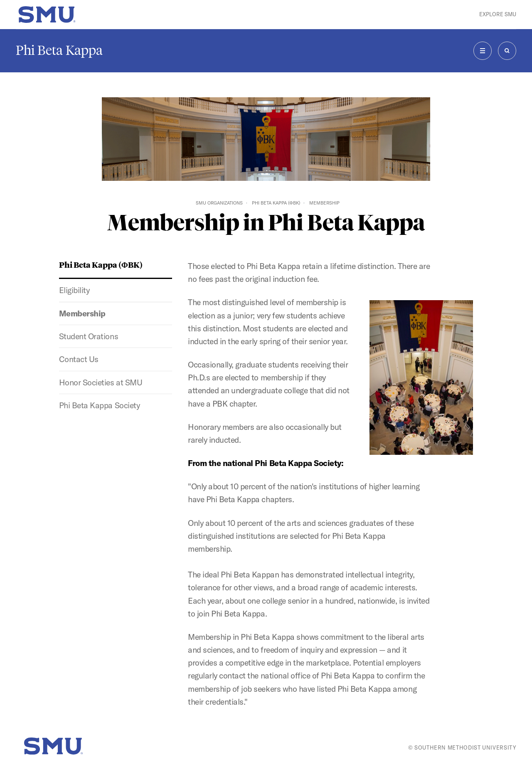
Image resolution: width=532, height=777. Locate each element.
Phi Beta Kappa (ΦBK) (276, 203)
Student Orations (89, 336)
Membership (82, 313)
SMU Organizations (219, 203)
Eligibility (74, 290)
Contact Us (79, 359)
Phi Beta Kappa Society (99, 405)
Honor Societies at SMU (101, 382)
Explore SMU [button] (498, 14)
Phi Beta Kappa (59, 50)
